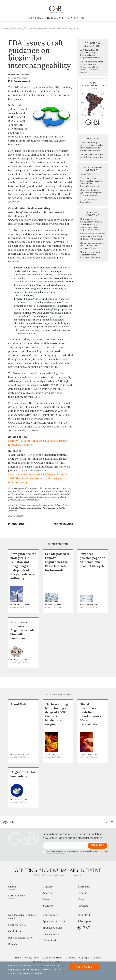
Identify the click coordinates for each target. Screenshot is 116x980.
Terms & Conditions (52, 958)
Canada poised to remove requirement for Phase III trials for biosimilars (93, 236)
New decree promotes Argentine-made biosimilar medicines (91, 255)
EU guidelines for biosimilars (89, 201)
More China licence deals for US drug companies (92, 156)
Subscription (85, 921)
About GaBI (86, 174)
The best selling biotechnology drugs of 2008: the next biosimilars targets (92, 182)
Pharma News (51, 934)
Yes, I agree (84, 967)
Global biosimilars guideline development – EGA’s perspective (92, 193)
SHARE (9, 822)
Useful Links (50, 940)
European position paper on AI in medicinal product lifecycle (93, 245)
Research (48, 906)
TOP (109, 822)
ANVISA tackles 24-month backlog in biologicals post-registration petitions (91, 54)
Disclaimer (71, 958)
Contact (97, 958)
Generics (48, 887)
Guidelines (17, 29)
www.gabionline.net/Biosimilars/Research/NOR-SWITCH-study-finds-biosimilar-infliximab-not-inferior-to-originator (38, 478)
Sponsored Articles (54, 921)
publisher (53, 497)
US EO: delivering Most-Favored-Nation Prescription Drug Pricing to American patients (92, 67)
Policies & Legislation (21, 938)
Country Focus (17, 925)
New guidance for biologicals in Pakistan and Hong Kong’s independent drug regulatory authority (91, 224)
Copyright (84, 958)
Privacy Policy (59, 854)
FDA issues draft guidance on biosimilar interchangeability (52, 29)
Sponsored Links (53, 928)
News (46, 899)
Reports (13, 944)
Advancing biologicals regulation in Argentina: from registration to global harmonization (92, 146)
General (47, 893)
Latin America (23, 897)
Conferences (50, 915)
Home (7, 29)
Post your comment (22, 81)
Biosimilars (84, 887)
